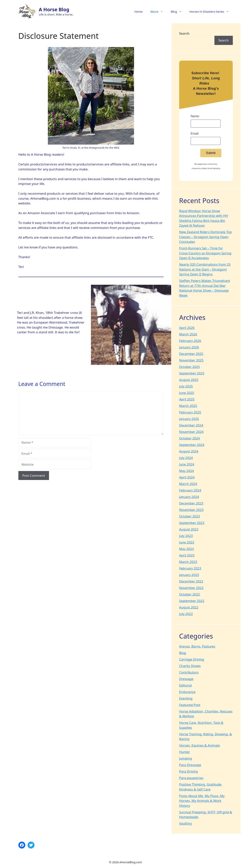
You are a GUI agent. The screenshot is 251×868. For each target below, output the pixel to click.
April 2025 (187, 399)
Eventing (186, 698)
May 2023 (187, 549)
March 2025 (188, 406)
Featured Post (190, 705)
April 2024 (187, 477)
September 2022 (192, 601)
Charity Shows (190, 666)
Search (184, 33)
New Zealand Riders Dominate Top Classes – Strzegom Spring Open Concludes (206, 237)
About (159, 11)
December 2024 (191, 425)
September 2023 (192, 523)
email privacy (212, 164)
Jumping (186, 758)
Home (139, 11)
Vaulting (186, 823)
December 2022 (191, 581)
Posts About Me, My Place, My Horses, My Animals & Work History (202, 801)
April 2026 (187, 328)
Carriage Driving (192, 659)
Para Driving (189, 771)
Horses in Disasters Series (211, 11)
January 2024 (189, 497)
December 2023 (191, 503)
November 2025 (191, 360)
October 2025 (190, 367)
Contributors (189, 672)
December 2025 (191, 354)
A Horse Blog (54, 9)
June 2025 (187, 393)
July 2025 (186, 386)
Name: (195, 116)
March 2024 (188, 484)
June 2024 (187, 464)
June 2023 (187, 542)
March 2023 (188, 562)
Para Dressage (190, 765)
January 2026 (189, 347)
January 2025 (189, 419)
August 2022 (189, 607)
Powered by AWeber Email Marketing (206, 168)
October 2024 (190, 438)
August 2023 (189, 529)
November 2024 (191, 432)
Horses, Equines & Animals (200, 745)
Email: (195, 134)
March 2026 (188, 334)
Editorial (186, 685)
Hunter (185, 752)
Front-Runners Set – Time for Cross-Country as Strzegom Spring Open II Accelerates (205, 253)
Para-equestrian (191, 778)
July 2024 (186, 458)
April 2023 (187, 555)
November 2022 (191, 588)
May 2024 (187, 471)
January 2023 (189, 575)
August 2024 (189, 451)
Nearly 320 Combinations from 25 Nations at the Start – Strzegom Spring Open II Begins (205, 269)
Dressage (186, 679)
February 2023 (190, 568)
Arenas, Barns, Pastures (197, 646)
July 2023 (186, 536)
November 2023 (191, 510)
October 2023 (190, 516)
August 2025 (189, 380)
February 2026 (190, 341)
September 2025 (192, 373)
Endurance (187, 692)
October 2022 (190, 594)
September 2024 (192, 445)
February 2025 (190, 412)
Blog (178, 11)
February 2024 (190, 490)
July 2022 (186, 614)
